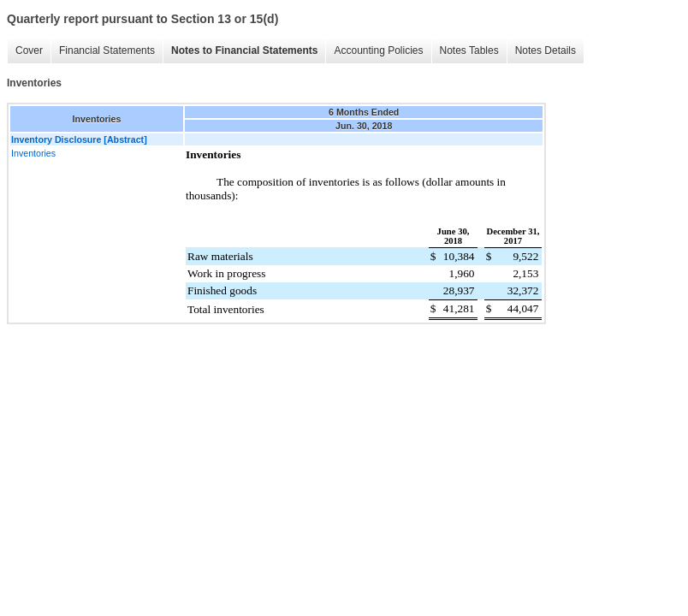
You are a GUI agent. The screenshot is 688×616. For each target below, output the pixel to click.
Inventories (33, 153)
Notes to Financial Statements (244, 50)
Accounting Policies (378, 50)
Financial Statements (107, 50)
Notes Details (546, 50)
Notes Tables (469, 50)
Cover (29, 50)
